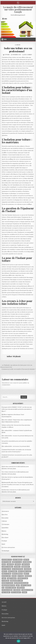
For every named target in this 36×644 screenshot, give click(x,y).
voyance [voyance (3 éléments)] (24, 592)
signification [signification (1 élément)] (21, 588)
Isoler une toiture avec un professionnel (18, 50)
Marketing (5, 534)
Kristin (4, 490)
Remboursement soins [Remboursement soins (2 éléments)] (16, 581)
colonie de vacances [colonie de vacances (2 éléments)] (7, 567)
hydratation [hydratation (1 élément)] (28, 569)
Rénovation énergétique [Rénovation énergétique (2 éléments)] (8, 585)
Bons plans (5, 518)
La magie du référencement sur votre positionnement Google (18, 9)
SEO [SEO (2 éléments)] (3, 588)
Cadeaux (4, 521)
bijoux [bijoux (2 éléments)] (4, 564)
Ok (18, 641)
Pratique (4, 541)
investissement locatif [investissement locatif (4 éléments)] (25, 571)
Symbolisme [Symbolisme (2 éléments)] (17, 590)
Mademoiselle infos (8, 482)
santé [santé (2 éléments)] (18, 585)
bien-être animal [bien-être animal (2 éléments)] (6, 562)
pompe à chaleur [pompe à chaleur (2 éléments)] (12, 578)
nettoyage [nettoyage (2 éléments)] (21, 576)
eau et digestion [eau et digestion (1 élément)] (6, 569)
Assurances (5, 511)
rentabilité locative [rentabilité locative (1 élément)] (7, 583)
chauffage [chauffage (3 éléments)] (18, 564)
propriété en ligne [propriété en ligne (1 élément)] (23, 578)
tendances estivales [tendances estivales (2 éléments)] (27, 590)
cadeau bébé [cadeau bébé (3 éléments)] (10, 564)
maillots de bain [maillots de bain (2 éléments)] (6, 574)
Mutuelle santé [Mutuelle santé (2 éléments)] (6, 576)
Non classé (5, 538)
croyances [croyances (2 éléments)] (17, 567)
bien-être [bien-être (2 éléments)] (26, 560)
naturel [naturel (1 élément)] (14, 576)
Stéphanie (7, 55)
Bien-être (5, 515)
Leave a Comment (28, 55)
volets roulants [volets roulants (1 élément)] (16, 592)
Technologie (5, 551)
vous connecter (14, 383)
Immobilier (5, 528)
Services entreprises (8, 547)
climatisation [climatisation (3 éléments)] (26, 564)
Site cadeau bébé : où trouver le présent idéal (16, 446)
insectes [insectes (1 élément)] (4, 571)
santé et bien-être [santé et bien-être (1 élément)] (26, 585)
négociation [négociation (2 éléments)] (28, 576)
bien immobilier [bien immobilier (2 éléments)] (27, 562)
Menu (6, 19)
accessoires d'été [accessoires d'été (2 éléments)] (7, 560)
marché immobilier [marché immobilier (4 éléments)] (17, 574)
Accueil (4, 602)
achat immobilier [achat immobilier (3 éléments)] (18, 560)
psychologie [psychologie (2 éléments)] (5, 581)
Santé (3, 544)
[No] (34, 638)
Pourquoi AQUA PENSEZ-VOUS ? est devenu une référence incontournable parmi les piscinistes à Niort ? (17, 409)
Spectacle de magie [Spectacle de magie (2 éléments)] (7, 590)
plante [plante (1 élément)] (4, 578)
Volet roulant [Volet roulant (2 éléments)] (6, 592)
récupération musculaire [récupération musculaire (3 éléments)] (21, 583)
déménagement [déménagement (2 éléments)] (26, 567)
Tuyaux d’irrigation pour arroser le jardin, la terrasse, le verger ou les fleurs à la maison (18, 485)
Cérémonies (5, 524)
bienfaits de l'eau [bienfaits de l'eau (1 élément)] (17, 562)
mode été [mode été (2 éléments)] (26, 574)
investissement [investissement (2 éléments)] (13, 571)
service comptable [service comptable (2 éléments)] (11, 588)
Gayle (3, 467)
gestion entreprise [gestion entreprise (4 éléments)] (17, 569)
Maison (18, 45)
